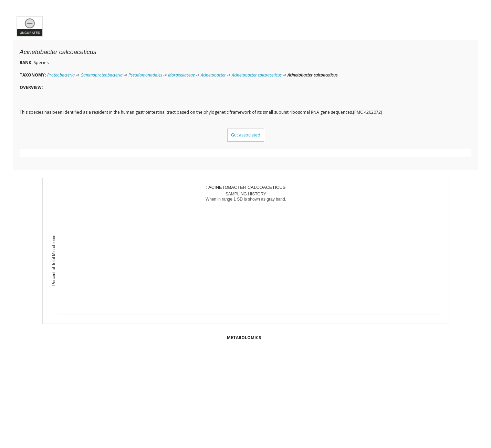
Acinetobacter (213, 75)
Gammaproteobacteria (102, 75)
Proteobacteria (61, 75)
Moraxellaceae (181, 75)
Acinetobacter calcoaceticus (257, 75)
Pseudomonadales (145, 75)
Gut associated (246, 135)
